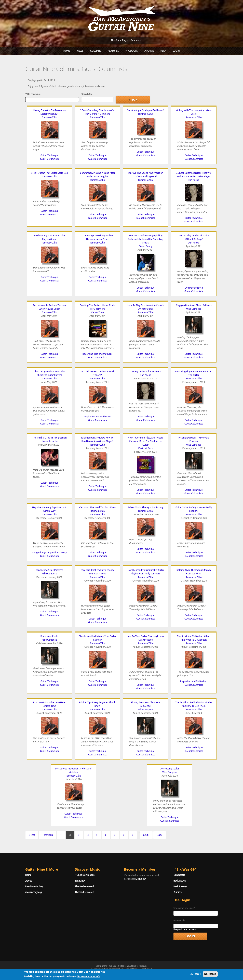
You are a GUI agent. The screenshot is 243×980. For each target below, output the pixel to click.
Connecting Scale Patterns (49, 570)
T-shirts (178, 892)
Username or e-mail (184, 908)
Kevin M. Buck (146, 448)
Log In (176, 51)
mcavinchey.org (33, 892)
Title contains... (33, 94)
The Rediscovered (84, 886)
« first (32, 835)
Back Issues (180, 881)
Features (113, 51)
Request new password (186, 929)
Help (163, 51)
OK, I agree (195, 978)
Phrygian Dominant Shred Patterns (194, 305)
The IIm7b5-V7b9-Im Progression (49, 438)
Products (132, 51)
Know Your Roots (49, 636)
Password (179, 921)
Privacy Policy (162, 972)
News (80, 51)
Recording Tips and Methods (98, 354)
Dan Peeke (194, 180)
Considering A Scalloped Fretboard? (146, 110)
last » (160, 835)
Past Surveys (180, 886)
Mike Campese (194, 309)
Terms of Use (139, 972)
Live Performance (194, 288)
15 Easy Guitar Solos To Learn (146, 371)
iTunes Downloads (85, 875)
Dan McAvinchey (34, 886)
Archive (149, 51)
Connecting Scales (170, 769)
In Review (80, 881)
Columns (96, 51)
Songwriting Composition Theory (49, 552)
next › (146, 835)
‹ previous (48, 835)
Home (67, 51)
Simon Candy (146, 246)
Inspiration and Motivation (98, 417)
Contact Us (179, 875)
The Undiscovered (84, 892)
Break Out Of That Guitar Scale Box (49, 173)
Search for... (87, 94)
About (29, 881)
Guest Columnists (49, 159)
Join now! (141, 879)
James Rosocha (49, 441)
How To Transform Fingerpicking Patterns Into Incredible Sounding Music (146, 239)
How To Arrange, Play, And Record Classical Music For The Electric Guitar (146, 441)
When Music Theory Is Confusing (146, 507)
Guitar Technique (49, 155)
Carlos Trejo (97, 312)
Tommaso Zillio (49, 117)
